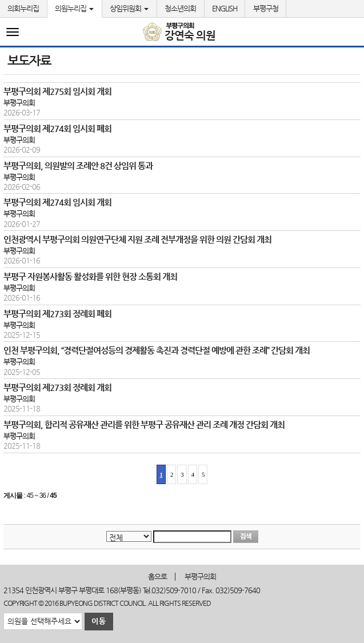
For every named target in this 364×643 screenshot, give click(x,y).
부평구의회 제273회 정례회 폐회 (57, 313)
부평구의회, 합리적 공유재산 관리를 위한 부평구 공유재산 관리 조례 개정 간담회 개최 (144, 424)
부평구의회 (200, 576)
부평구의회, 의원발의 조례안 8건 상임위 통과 (78, 165)
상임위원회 (129, 8)
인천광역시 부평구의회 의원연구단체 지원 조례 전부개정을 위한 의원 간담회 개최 (137, 239)
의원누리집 (74, 8)
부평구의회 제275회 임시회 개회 (57, 91)
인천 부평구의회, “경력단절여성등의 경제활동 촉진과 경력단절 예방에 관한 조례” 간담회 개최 (157, 350)
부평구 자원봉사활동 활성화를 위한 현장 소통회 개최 (90, 276)
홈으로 (157, 576)
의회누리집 (23, 8)
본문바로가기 (0, 0)
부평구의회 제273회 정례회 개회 (57, 387)
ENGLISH (225, 8)
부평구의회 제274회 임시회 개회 (57, 202)
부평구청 (266, 8)
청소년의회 (180, 8)
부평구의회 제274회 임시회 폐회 (57, 128)
